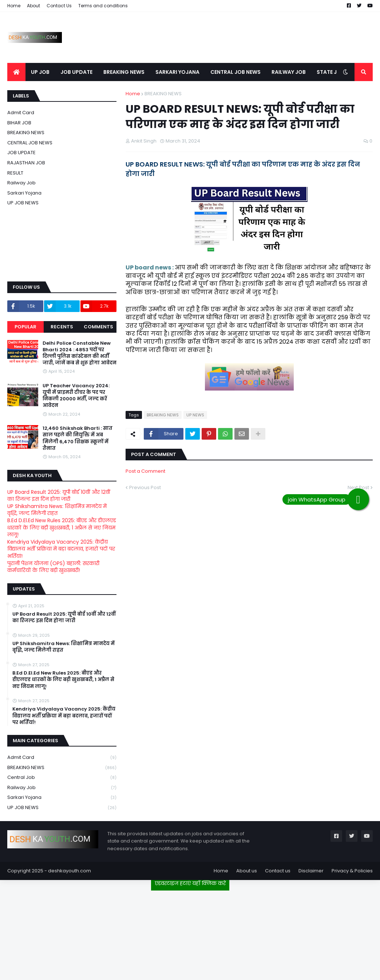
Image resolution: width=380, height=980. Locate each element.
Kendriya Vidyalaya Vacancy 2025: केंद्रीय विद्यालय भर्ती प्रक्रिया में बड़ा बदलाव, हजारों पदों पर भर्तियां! (61, 549)
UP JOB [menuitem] (40, 72)
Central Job (62, 778)
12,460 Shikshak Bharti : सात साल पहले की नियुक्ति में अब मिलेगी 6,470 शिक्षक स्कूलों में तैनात (78, 438)
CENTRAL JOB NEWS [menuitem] (235, 72)
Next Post (358, 487)
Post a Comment (145, 471)
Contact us (278, 871)
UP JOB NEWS (23, 203)
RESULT (15, 173)
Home (14, 6)
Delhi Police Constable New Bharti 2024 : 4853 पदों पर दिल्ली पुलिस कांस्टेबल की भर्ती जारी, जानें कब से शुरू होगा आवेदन (80, 353)
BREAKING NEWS (163, 94)
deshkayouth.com (70, 871)
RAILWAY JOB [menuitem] (289, 72)
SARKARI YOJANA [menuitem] (177, 72)
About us (247, 871)
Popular (25, 327)
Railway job (21, 183)
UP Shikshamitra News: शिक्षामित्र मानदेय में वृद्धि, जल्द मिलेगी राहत (57, 510)
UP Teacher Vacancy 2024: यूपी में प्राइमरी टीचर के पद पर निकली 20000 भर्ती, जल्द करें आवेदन (76, 396)
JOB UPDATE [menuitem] (76, 72)
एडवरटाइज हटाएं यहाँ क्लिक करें (190, 883)
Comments (98, 327)
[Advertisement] (190, 932)
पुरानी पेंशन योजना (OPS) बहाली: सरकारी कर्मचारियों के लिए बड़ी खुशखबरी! (53, 567)
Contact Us (59, 6)
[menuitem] (16, 72)
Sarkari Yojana (24, 193)
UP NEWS (195, 415)
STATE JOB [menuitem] (330, 72)
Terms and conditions (103, 6)
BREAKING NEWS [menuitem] (124, 72)
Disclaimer (311, 871)
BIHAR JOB (19, 123)
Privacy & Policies (352, 871)
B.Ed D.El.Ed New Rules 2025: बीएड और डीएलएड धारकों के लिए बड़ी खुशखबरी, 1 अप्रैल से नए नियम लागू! (62, 527)
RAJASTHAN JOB (26, 163)
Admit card (21, 113)
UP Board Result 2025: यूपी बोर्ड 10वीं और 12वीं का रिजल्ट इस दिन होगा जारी (59, 496)
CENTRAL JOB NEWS (30, 143)
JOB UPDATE (21, 153)
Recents (62, 327)
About (33, 6)
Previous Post (145, 487)
